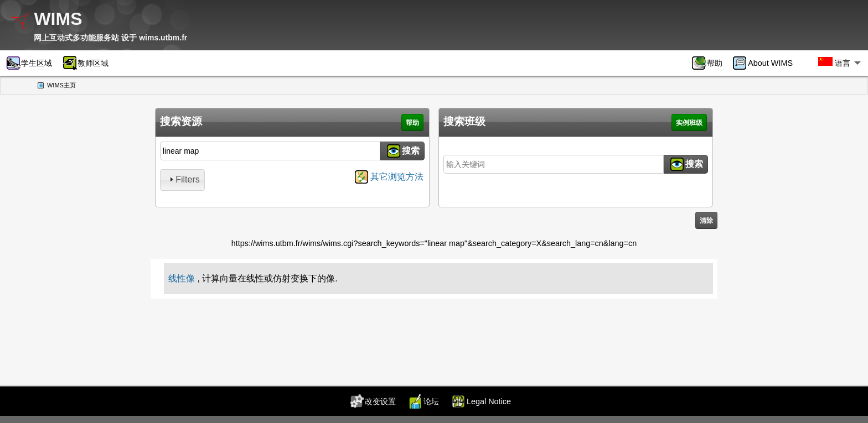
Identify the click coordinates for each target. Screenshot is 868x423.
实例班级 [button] (689, 123)
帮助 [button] (412, 123)
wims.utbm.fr (163, 38)
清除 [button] (706, 221)
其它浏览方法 (397, 177)
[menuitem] (711, 63)
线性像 (182, 278)
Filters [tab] (183, 179)
